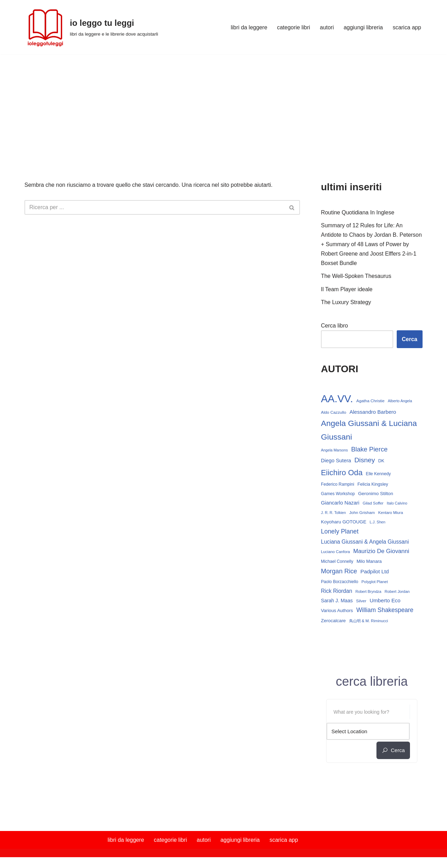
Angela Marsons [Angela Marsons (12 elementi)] (334, 451)
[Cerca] (154, 207)
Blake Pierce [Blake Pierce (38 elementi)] (369, 450)
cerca (393, 752)
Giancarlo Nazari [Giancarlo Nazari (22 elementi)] (340, 504)
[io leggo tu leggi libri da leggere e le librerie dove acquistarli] (91, 27)
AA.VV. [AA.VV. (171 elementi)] (337, 399)
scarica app (407, 27)
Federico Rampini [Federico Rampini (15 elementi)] (338, 485)
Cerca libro (334, 326)
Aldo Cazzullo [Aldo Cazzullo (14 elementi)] (334, 413)
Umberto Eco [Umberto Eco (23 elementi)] (385, 601)
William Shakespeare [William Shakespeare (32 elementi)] (385, 611)
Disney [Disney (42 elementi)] (365, 461)
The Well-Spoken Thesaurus (356, 276)
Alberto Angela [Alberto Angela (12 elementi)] (400, 401)
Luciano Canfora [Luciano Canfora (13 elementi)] (335, 553)
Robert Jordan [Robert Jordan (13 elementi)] (397, 593)
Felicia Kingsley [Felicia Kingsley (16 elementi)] (373, 485)
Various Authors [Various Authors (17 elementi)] (337, 612)
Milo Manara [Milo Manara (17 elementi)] (369, 562)
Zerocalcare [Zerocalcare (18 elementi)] (333, 622)
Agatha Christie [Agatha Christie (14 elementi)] (370, 401)
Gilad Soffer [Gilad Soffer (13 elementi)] (373, 504)
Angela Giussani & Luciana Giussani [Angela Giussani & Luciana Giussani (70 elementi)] (369, 431)
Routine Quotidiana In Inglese (358, 212)
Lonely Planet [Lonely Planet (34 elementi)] (340, 532)
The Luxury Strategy (346, 303)
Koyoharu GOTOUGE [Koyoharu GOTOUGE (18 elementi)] (344, 523)
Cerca (410, 340)
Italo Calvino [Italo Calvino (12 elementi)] (397, 504)
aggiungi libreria (363, 27)
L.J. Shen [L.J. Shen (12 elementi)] (377, 523)
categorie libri (293, 27)
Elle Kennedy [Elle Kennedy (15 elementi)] (379, 475)
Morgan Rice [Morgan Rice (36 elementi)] (339, 572)
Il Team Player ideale (347, 290)
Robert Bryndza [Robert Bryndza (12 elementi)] (368, 593)
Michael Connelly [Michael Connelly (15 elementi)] (337, 562)
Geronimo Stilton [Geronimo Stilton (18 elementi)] (375, 494)
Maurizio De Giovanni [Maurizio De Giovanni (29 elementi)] (381, 552)
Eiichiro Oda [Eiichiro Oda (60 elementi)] (342, 473)
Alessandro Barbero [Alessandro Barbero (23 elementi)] (373, 413)
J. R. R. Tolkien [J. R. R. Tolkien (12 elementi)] (333, 514)
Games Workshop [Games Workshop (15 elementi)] (338, 494)
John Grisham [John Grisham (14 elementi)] (362, 514)
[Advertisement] (223, 107)
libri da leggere (248, 27)
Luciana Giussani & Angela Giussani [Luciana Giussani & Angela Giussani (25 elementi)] (365, 542)
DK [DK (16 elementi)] (381, 462)
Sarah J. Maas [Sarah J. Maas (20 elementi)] (337, 602)
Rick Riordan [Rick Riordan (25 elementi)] (336, 592)
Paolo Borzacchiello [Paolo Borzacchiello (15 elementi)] (340, 583)
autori (327, 27)
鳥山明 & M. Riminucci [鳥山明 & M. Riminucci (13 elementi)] (369, 622)
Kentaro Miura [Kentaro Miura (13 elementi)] (391, 514)
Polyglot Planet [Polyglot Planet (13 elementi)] (375, 583)
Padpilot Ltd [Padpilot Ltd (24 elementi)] (375, 573)
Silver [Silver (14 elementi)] (361, 602)
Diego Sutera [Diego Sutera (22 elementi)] (336, 461)
